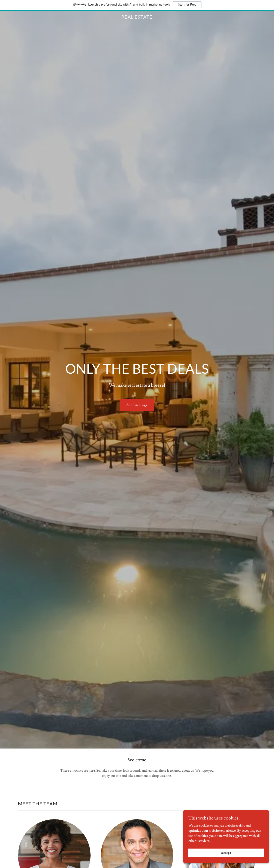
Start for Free (187, 5)
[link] (137, 18)
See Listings (137, 405)
